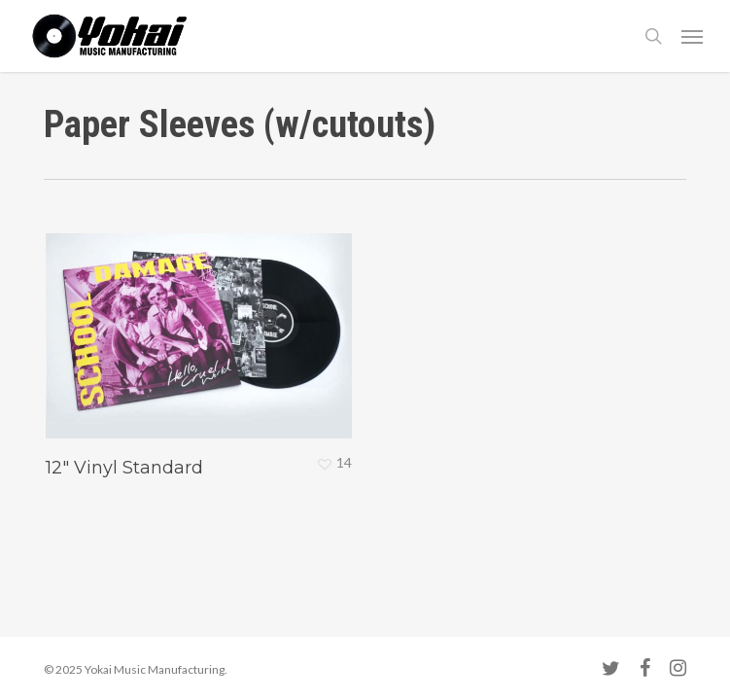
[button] (692, 36)
